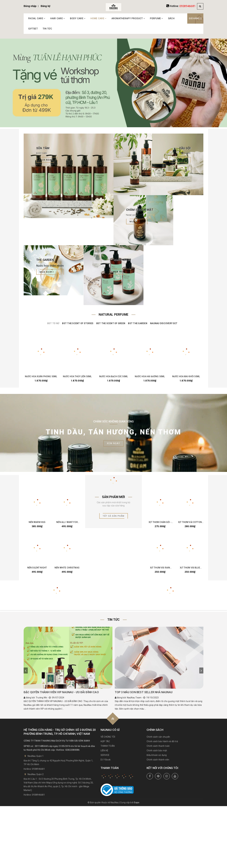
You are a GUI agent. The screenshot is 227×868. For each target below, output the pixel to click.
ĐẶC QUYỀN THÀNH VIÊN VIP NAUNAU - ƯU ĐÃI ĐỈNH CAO (61, 692)
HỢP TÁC (105, 741)
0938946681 (188, 6)
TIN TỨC (47, 29)
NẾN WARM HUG (37, 522)
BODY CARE (78, 18)
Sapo (137, 802)
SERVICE (105, 755)
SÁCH (171, 18)
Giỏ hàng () (195, 18)
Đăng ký (46, 6)
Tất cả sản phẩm (114, 516)
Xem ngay (113, 443)
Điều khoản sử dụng (157, 755)
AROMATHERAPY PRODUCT (128, 18)
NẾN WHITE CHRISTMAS (67, 568)
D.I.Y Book (106, 760)
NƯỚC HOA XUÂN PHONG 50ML (41, 376)
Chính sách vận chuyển (158, 737)
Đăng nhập (30, 6)
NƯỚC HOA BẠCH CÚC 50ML (113, 376)
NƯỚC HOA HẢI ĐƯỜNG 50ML (150, 376)
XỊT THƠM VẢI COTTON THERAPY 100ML (190, 522)
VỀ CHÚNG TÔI (108, 737)
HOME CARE (99, 18)
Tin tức (113, 620)
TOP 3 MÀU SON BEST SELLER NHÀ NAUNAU (144, 692)
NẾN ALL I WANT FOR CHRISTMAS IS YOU (67, 522)
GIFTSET (33, 29)
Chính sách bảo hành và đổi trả (162, 741)
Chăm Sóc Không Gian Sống (114, 421)
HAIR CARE (58, 18)
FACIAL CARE (37, 18)
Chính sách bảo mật (157, 751)
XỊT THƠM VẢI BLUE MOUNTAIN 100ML (190, 568)
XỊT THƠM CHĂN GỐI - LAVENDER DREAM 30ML (160, 522)
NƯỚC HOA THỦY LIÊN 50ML (77, 376)
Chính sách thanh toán (158, 746)
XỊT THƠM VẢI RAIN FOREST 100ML (160, 568)
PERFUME (156, 18)
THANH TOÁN (108, 746)
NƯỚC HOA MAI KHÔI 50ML (186, 376)
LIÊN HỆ (104, 751)
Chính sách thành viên (158, 760)
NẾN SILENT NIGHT (37, 568)
